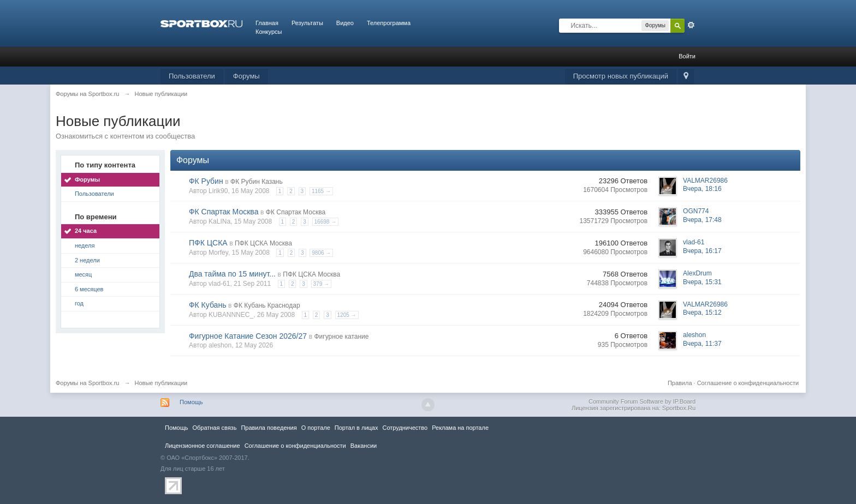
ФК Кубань (208, 305)
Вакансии (364, 446)
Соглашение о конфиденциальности (748, 383)
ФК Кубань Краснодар (267, 305)
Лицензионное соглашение (203, 446)
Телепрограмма (389, 23)
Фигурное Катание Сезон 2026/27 (248, 336)
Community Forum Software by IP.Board (642, 401)
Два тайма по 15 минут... (232, 274)
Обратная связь (214, 428)
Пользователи (192, 76)
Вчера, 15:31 (702, 282)
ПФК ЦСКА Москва (263, 243)
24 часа (86, 231)
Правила (680, 383)
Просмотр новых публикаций (621, 76)
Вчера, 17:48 (702, 220)
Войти (687, 56)
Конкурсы (269, 32)
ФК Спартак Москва (224, 212)
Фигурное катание (341, 337)
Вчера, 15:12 (702, 313)
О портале (316, 428)
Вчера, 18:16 (702, 189)
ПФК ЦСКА (208, 243)
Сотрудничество (405, 428)
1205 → (347, 315)
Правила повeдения (269, 428)
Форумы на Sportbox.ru (88, 383)
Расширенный (691, 25)
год (79, 303)
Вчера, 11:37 (702, 344)
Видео (345, 23)
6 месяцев (89, 289)
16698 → (326, 222)
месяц (83, 274)
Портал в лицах (356, 428)
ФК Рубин (206, 181)
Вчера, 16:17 (702, 251)
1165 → (321, 191)
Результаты (307, 23)
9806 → (321, 253)
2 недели (87, 260)
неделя (85, 245)
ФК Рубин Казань (257, 182)
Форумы (246, 76)
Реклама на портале (460, 428)
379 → (321, 284)
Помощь (191, 402)
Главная (267, 23)
